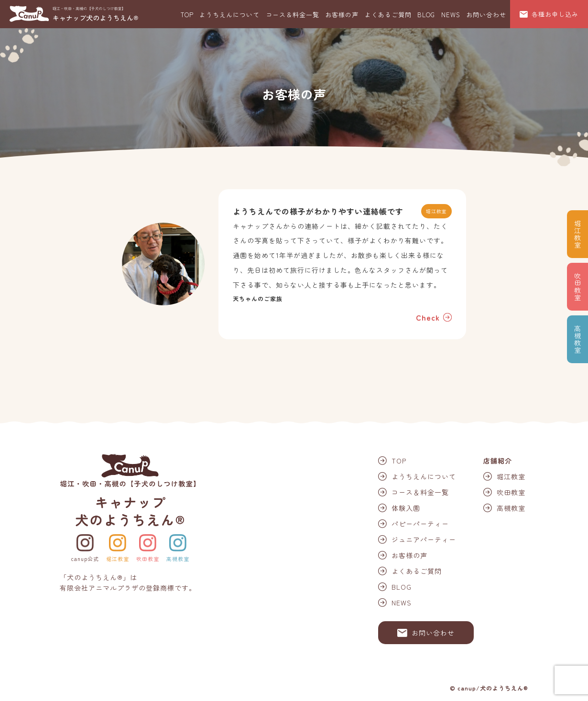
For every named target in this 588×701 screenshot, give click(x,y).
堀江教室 (118, 559)
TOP (187, 15)
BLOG (426, 15)
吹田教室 (148, 559)
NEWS (451, 15)
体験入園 (406, 508)
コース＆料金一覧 (293, 15)
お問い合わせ (486, 15)
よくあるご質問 (388, 15)
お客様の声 (342, 15)
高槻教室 (178, 559)
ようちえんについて (229, 15)
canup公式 (85, 559)
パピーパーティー (420, 524)
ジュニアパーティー (424, 539)
